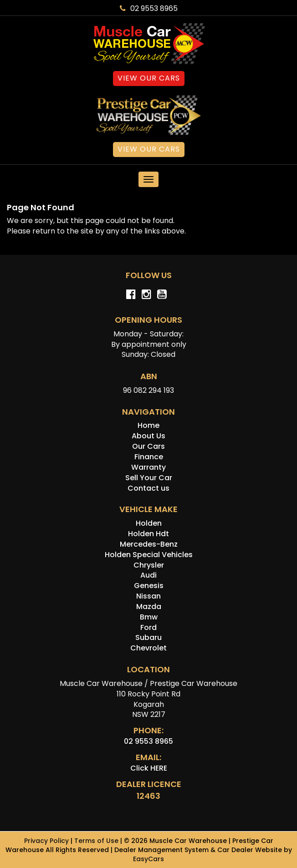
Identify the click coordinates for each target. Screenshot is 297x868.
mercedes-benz (149, 544)
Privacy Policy (47, 841)
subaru (148, 637)
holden (149, 523)
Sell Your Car (149, 478)
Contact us (148, 488)
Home (148, 425)
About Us (148, 436)
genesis (149, 586)
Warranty (148, 467)
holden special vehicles (149, 555)
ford (148, 627)
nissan (148, 596)
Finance (149, 457)
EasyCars (148, 859)
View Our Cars (149, 78)
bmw (149, 617)
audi (148, 575)
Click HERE (149, 768)
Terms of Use (97, 841)
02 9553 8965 (149, 8)
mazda (149, 607)
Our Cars (148, 446)
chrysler (149, 565)
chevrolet (148, 648)
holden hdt (148, 534)
